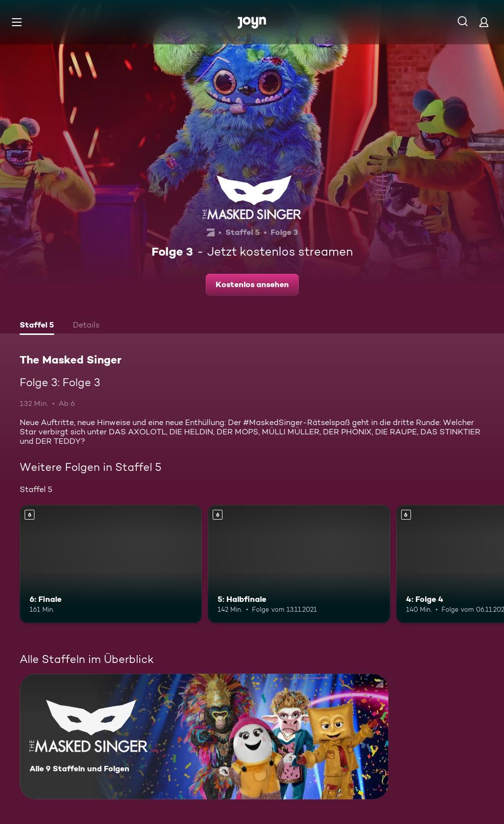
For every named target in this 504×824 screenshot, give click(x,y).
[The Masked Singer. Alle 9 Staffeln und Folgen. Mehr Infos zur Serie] (204, 737)
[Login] (484, 22)
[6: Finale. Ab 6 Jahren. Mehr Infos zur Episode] (111, 564)
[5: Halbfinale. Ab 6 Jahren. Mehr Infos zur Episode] (299, 564)
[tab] (37, 326)
